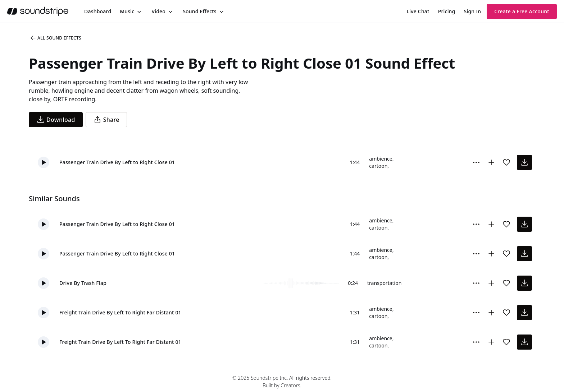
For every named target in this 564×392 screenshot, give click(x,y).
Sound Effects (200, 11)
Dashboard (98, 11)
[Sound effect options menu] (476, 162)
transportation (384, 283)
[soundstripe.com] (38, 11)
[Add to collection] (491, 162)
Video (158, 11)
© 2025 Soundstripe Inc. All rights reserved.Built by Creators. (282, 382)
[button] (44, 162)
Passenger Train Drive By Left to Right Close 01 (117, 162)
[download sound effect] (524, 162)
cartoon (378, 166)
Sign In (473, 11)
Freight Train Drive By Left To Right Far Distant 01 (120, 312)
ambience (381, 159)
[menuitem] (98, 11)
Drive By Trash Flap (83, 283)
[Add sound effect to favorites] (506, 162)
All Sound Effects (55, 38)
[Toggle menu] (138, 11)
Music (127, 11)
